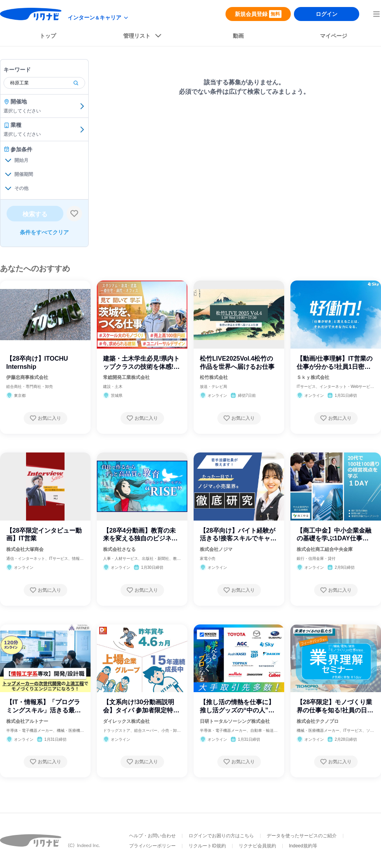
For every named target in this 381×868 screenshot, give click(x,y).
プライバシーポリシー (152, 846)
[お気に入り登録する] (45, 418)
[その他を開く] (8, 188)
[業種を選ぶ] (82, 129)
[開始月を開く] (8, 160)
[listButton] (143, 37)
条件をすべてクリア (44, 232)
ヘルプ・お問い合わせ (152, 836)
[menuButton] (376, 14)
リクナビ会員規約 (257, 846)
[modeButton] (98, 18)
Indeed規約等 (303, 846)
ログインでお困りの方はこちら (221, 836)
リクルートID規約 (207, 846)
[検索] (76, 83)
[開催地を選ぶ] (82, 106)
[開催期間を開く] (8, 174)
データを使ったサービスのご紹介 (302, 836)
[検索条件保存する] (74, 214)
